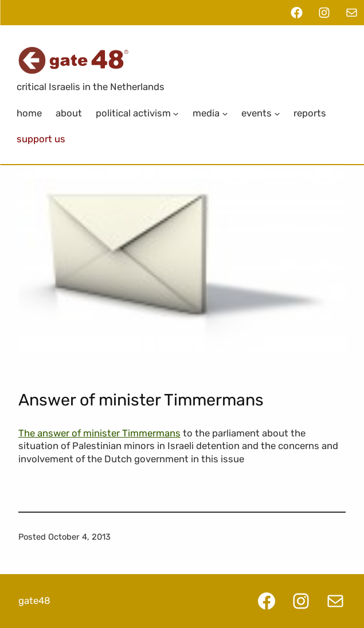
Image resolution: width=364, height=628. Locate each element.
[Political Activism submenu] (176, 113)
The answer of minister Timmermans (99, 433)
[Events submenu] (277, 113)
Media (206, 113)
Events (257, 113)
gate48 (34, 600)
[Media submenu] (225, 113)
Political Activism (133, 113)
